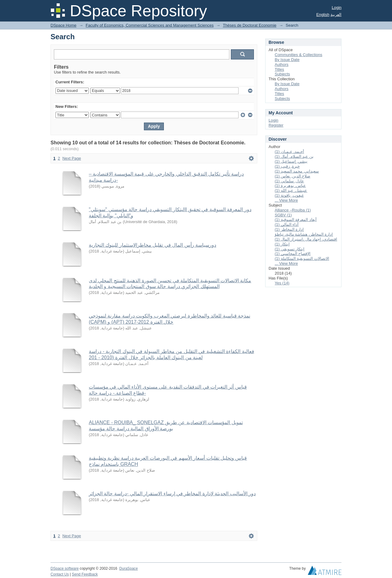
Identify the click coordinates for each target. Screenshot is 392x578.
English (323, 15)
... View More (286, 200)
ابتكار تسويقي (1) (290, 249)
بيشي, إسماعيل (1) (291, 161)
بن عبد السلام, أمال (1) (294, 156)
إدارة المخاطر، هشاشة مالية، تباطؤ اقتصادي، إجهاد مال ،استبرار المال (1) (306, 237)
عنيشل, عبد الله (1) (291, 190)
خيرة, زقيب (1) (287, 166)
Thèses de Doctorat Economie (250, 25)
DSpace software (65, 568)
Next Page (72, 158)
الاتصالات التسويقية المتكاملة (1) (302, 259)
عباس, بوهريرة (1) (290, 186)
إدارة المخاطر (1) (289, 229)
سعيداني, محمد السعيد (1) (297, 171)
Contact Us (60, 574)
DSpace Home (64, 25)
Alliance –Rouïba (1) (293, 210)
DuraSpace (128, 568)
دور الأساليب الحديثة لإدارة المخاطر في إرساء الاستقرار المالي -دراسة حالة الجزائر (172, 494)
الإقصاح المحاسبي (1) (293, 254)
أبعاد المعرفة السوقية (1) (296, 220)
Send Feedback (85, 574)
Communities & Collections (298, 55)
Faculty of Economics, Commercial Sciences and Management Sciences (150, 25)
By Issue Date (287, 60)
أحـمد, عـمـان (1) (289, 152)
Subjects (282, 74)
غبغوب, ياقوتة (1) (289, 195)
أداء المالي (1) (287, 224)
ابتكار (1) (282, 244)
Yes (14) (282, 283)
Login (337, 8)
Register (276, 125)
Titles (279, 69)
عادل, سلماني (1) (289, 181)
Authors (282, 65)
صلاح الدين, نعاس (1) (292, 176)
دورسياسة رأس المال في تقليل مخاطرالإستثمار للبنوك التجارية (153, 245)
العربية (336, 15)
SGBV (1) (283, 215)
